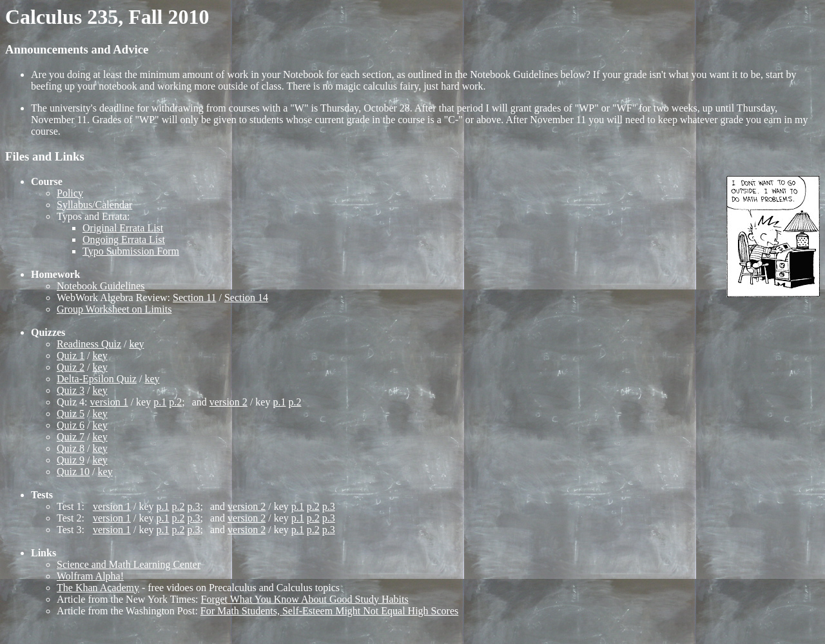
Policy (70, 193)
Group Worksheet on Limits (114, 309)
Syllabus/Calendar (94, 205)
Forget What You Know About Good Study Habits (305, 599)
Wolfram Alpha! (90, 576)
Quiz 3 (71, 390)
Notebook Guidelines (101, 286)
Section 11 (194, 298)
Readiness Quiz (89, 344)
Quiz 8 (71, 448)
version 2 (228, 402)
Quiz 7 (71, 437)
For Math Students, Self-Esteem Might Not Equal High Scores (329, 611)
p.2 (175, 402)
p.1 (160, 402)
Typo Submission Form (131, 251)
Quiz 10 (73, 472)
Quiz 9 (71, 460)
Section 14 (246, 298)
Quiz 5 (71, 414)
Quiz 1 (71, 356)
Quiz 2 (71, 367)
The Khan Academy (98, 588)
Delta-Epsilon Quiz (97, 379)
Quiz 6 (71, 425)
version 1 (109, 402)
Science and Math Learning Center (129, 564)
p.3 (194, 506)
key (136, 344)
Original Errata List (123, 228)
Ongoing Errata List (124, 239)
